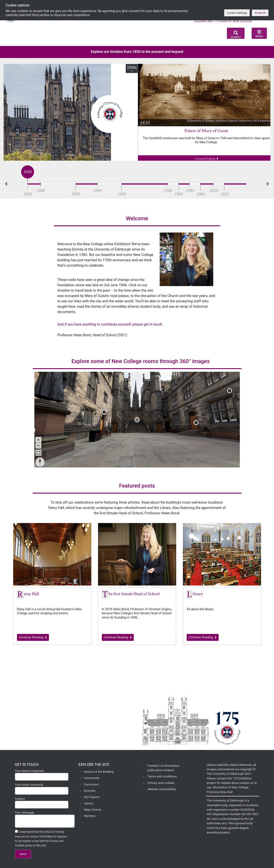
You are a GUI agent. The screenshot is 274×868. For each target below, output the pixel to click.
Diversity (90, 791)
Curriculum (91, 784)
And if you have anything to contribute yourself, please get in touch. (110, 324)
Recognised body (241, 823)
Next (269, 184)
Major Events (93, 810)
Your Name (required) (42, 775)
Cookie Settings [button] (237, 13)
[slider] (28, 183)
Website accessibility (162, 789)
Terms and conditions (162, 776)
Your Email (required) (42, 789)
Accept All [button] (260, 13)
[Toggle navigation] (259, 33)
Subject (42, 803)
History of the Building (99, 772)
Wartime (90, 816)
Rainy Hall (31, 594)
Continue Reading (34, 637)
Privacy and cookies (161, 783)
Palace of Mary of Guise (206, 131)
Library (198, 594)
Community (92, 778)
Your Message (42, 819)
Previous (5, 184)
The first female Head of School (134, 594)
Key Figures (92, 797)
